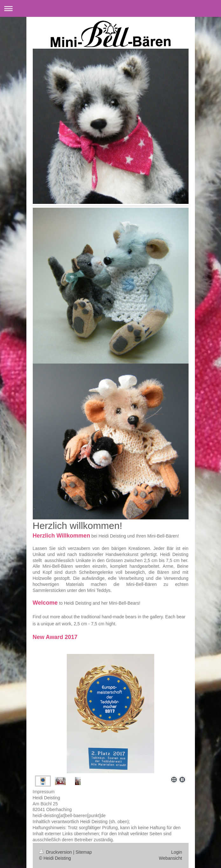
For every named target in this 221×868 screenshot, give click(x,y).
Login (176, 852)
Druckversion (56, 852)
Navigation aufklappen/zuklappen (110, 8)
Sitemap (84, 852)
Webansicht (171, 858)
